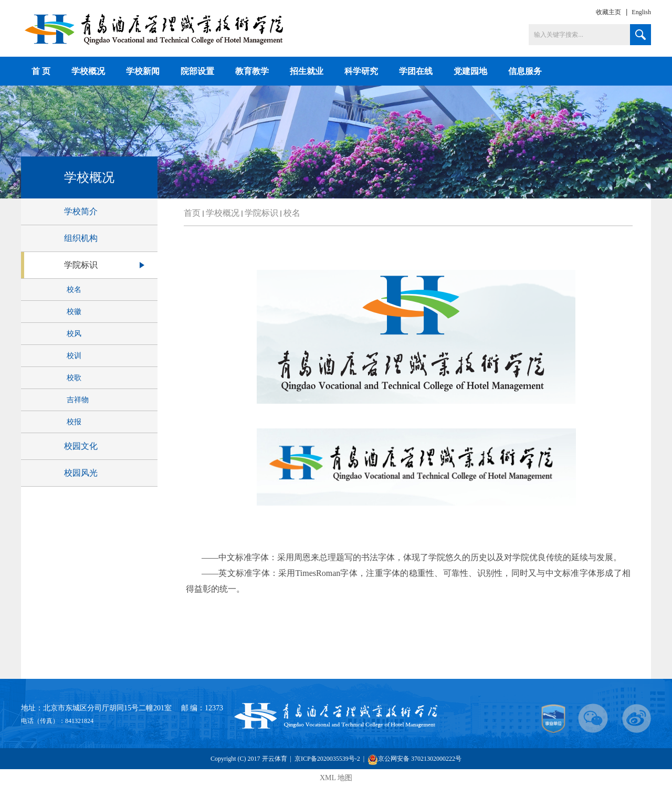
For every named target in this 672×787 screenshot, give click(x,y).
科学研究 (361, 71)
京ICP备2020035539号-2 (328, 759)
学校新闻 (143, 71)
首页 (192, 213)
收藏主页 (608, 12)
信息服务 (525, 71)
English (641, 12)
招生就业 (307, 71)
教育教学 (252, 71)
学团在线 (416, 71)
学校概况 (88, 71)
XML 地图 (336, 778)
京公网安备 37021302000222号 (414, 759)
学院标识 (261, 213)
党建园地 (470, 71)
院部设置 (197, 71)
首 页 (41, 71)
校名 (292, 213)
